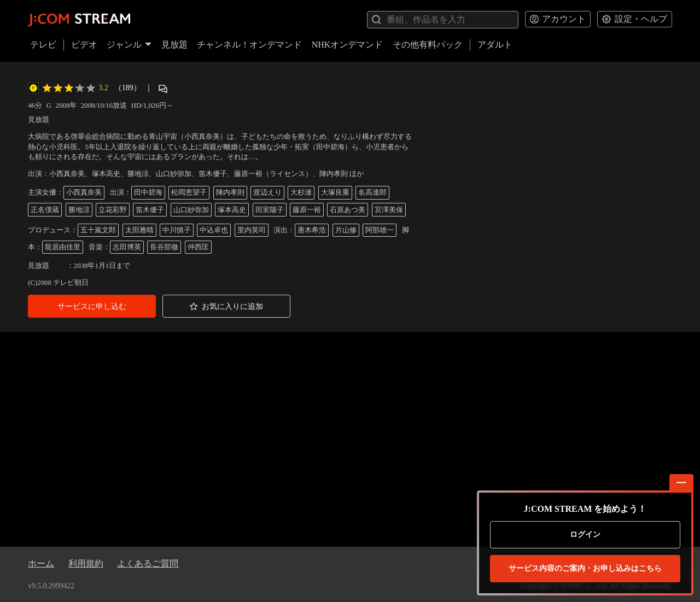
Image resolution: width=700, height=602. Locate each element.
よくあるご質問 (148, 563)
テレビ (43, 45)
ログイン (585, 534)
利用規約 (86, 563)
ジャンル (129, 45)
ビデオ (84, 45)
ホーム (41, 563)
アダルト (495, 45)
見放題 (174, 45)
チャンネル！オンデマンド (249, 45)
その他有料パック (428, 45)
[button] (92, 306)
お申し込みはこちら (585, 569)
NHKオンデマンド (348, 45)
